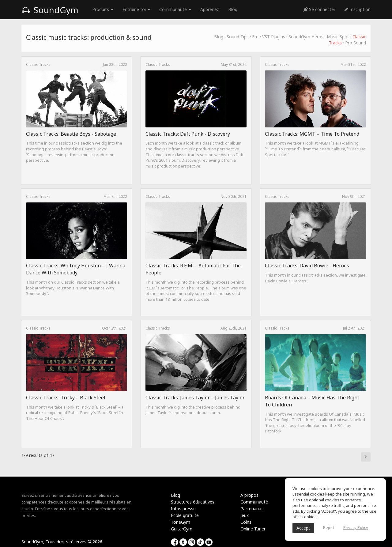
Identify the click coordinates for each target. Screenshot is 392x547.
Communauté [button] (175, 9)
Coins (246, 522)
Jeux (245, 515)
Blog (233, 9)
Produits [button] (103, 9)
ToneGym (181, 522)
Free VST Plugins (269, 37)
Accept (303, 528)
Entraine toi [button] (136, 9)
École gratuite (185, 515)
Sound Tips (238, 37)
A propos (249, 495)
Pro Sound (356, 43)
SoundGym (50, 10)
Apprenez (210, 9)
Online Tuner (253, 529)
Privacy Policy (356, 527)
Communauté (254, 502)
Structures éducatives (193, 502)
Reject (329, 527)
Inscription (358, 9)
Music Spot (338, 37)
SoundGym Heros (306, 37)
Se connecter (319, 9)
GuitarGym (182, 529)
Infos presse (183, 509)
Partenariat (252, 509)
